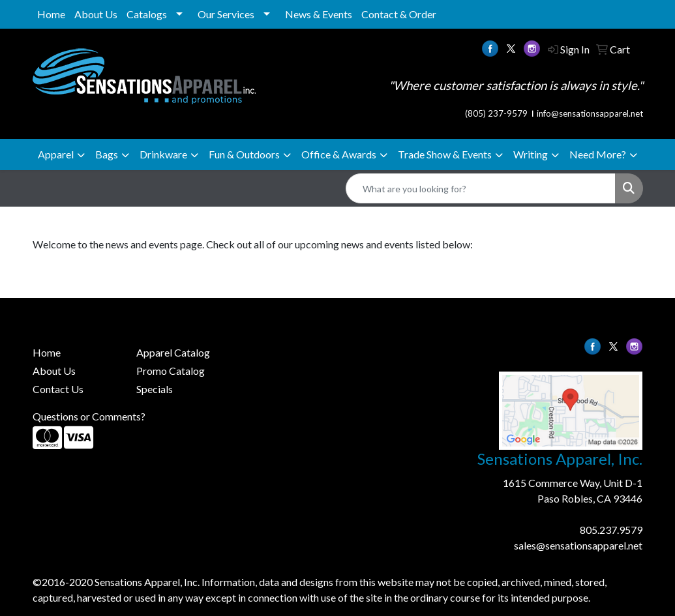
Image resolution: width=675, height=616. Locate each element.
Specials (155, 389)
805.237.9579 (611, 530)
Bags (107, 154)
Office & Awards (339, 154)
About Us (96, 14)
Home (51, 14)
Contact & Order (399, 14)
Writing (531, 154)
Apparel (56, 154)
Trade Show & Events (445, 154)
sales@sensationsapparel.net (578, 545)
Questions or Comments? (89, 416)
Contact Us (58, 389)
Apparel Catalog (173, 352)
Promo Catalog (171, 371)
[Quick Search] (481, 188)
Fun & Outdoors (244, 154)
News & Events (319, 14)
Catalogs (147, 14)
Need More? (598, 154)
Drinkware (163, 154)
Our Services (226, 14)
